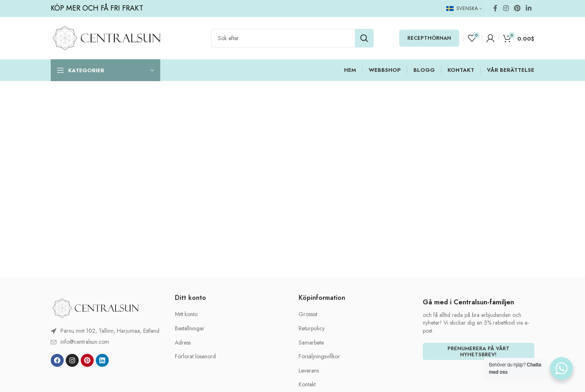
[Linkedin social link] (529, 8)
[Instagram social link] (506, 8)
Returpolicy (312, 328)
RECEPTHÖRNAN (429, 38)
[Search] (292, 38)
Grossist (308, 314)
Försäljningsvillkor (319, 356)
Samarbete (311, 343)
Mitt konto (186, 314)
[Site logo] (106, 37)
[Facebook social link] (495, 8)
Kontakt (307, 384)
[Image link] (95, 308)
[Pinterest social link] (517, 8)
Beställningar (190, 328)
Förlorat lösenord (195, 356)
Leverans (309, 371)
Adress (183, 343)
